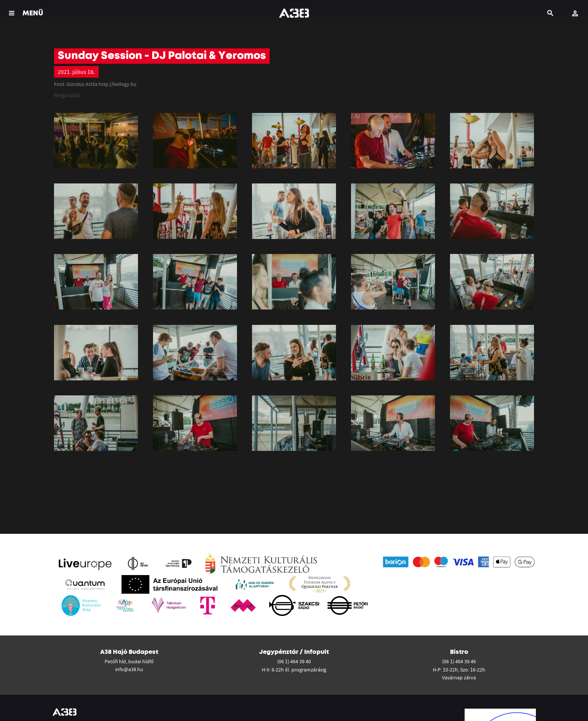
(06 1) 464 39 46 (459, 661)
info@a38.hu (129, 669)
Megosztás (67, 95)
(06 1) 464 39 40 (294, 661)
